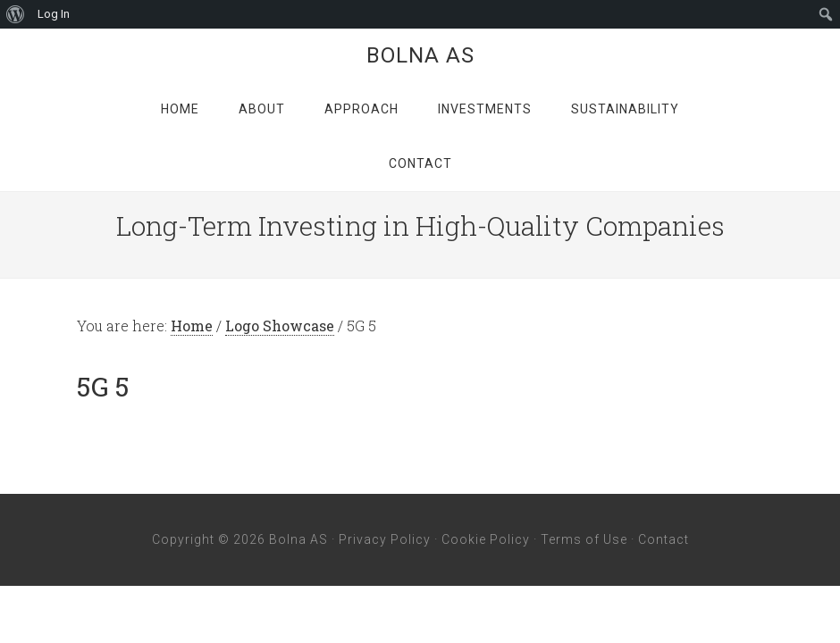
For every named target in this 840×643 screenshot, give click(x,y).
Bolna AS (420, 55)
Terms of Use (584, 539)
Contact (664, 539)
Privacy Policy (385, 539)
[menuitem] (16, 14)
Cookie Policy (486, 539)
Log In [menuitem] (54, 14)
